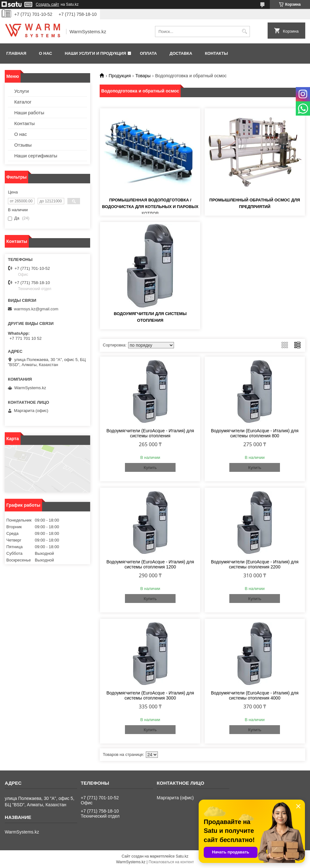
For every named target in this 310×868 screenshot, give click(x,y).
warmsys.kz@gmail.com (36, 309)
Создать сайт (47, 4)
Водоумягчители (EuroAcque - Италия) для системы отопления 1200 (150, 564)
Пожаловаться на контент (171, 862)
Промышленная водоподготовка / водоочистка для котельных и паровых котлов (150, 207)
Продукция (120, 76)
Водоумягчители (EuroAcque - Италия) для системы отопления (150, 433)
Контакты (217, 53)
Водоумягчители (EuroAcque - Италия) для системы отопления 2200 (255, 564)
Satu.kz (182, 856)
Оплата (148, 53)
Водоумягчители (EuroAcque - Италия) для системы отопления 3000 (150, 695)
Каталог (23, 102)
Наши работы (29, 113)
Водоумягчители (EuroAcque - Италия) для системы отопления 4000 (255, 695)
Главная (16, 53)
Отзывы (23, 145)
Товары (143, 76)
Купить (150, 468)
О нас (46, 53)
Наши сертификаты (36, 156)
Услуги (22, 91)
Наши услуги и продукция (96, 53)
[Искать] (244, 32)
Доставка (181, 53)
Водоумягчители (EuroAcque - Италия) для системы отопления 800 (255, 433)
